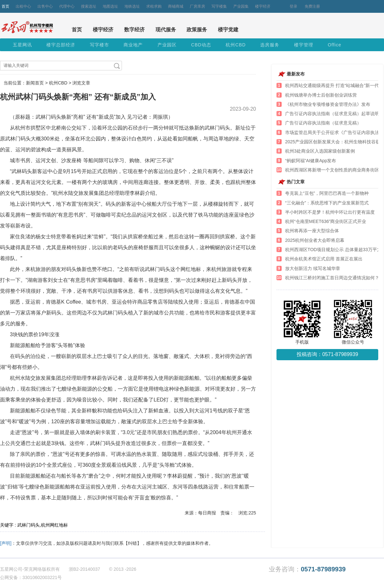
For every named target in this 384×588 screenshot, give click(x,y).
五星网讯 (22, 45)
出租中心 (23, 6)
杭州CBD (236, 45)
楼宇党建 (228, 30)
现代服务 (166, 30)
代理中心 (67, 6)
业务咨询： (307, 569)
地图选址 (110, 6)
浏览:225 (247, 513)
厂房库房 (197, 6)
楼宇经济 (263, 6)
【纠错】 (132, 543)
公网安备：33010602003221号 (31, 577)
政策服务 (197, 30)
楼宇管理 (304, 45)
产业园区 (167, 45)
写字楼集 (219, 6)
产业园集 (241, 6)
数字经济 (134, 30)
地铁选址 (132, 6)
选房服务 (270, 45)
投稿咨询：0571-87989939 (327, 354)
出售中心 (45, 6)
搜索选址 (89, 6)
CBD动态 (201, 45)
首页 (5, 6)
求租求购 (154, 6)
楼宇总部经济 (61, 45)
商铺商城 (176, 6)
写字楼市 (100, 45)
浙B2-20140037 (84, 569)
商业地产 (133, 45)
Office (334, 45)
